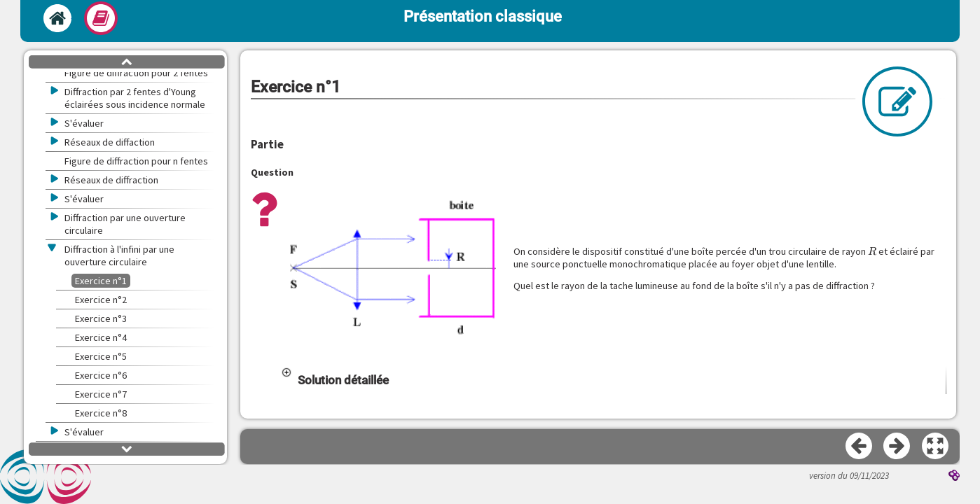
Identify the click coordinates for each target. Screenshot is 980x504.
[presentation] (872, 251)
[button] (392, 269)
